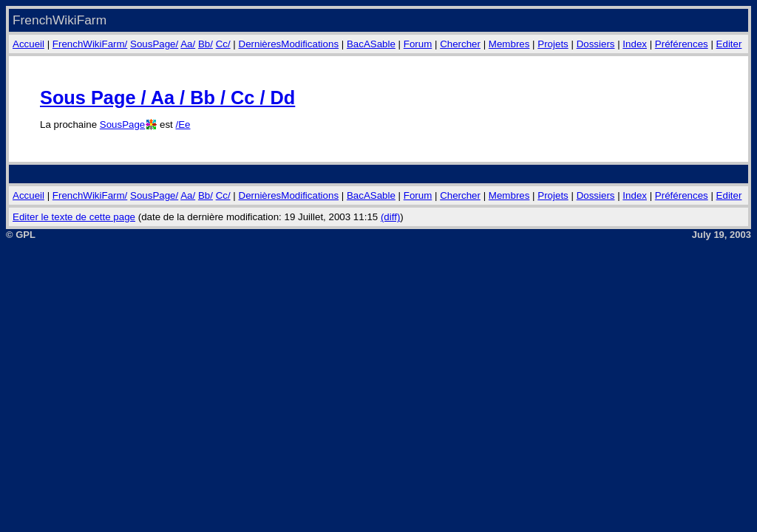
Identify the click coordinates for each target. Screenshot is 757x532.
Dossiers (596, 44)
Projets (553, 44)
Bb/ (206, 44)
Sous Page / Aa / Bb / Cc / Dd (167, 98)
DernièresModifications (289, 44)
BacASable (371, 44)
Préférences (682, 44)
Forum (418, 44)
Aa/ (188, 44)
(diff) (390, 217)
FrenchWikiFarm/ (90, 44)
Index (635, 44)
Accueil (28, 44)
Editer (729, 44)
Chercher (460, 44)
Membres (509, 44)
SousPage (123, 125)
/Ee (183, 125)
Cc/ (223, 44)
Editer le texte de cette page (74, 217)
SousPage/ (154, 44)
